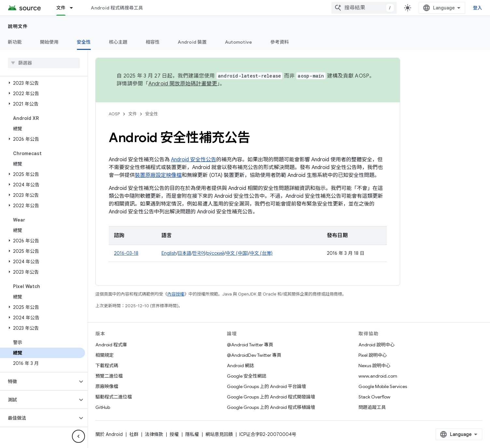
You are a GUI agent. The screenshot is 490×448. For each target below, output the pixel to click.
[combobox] (364, 8)
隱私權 (192, 434)
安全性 (152, 114)
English (169, 253)
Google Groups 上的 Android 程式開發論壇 (271, 397)
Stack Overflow (374, 397)
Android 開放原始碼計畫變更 (183, 84)
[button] (42, 83)
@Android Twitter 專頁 (250, 345)
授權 (174, 434)
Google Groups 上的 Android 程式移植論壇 (271, 407)
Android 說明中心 (377, 345)
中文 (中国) (237, 253)
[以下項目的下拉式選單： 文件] (74, 8)
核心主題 (118, 42)
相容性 (153, 42)
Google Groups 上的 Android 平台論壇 (266, 386)
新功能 (15, 42)
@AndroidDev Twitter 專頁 (254, 355)
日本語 (185, 253)
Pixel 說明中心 (373, 355)
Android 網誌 (240, 366)
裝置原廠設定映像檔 (158, 175)
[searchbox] (44, 63)
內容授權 (176, 294)
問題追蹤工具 (372, 407)
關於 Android (109, 434)
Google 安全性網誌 (247, 376)
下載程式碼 (107, 366)
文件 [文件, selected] (61, 8)
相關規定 (105, 355)
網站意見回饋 (219, 434)
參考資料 (280, 42)
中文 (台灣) (261, 253)
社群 (134, 434)
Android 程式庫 (111, 345)
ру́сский (215, 253)
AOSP (114, 114)
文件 (133, 114)
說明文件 (18, 26)
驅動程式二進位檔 (114, 397)
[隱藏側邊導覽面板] (78, 436)
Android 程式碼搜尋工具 (117, 8)
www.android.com (378, 376)
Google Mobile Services (383, 386)
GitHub (103, 407)
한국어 (199, 253)
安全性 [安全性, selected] (84, 42)
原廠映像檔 (107, 386)
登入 (478, 8)
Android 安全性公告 (194, 160)
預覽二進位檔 (109, 376)
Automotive (239, 42)
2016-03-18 (126, 253)
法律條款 (154, 434)
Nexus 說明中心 (374, 366)
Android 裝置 (192, 42)
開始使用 (49, 42)
